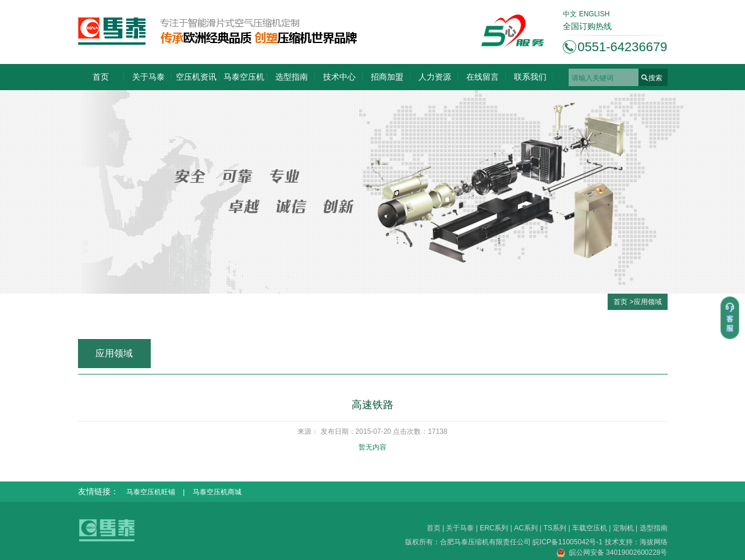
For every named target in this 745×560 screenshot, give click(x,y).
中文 (570, 14)
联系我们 (530, 77)
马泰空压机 (244, 77)
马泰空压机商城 (217, 492)
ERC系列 (494, 528)
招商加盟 (387, 77)
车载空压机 (590, 528)
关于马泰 (148, 77)
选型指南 (292, 77)
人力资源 (435, 77)
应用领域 (648, 302)
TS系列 (555, 528)
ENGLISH (595, 14)
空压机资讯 (196, 77)
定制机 (623, 528)
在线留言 (483, 77)
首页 (101, 77)
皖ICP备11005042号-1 (568, 542)
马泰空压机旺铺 (151, 492)
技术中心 (339, 77)
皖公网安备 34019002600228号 (612, 552)
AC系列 (526, 528)
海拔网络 (654, 542)
